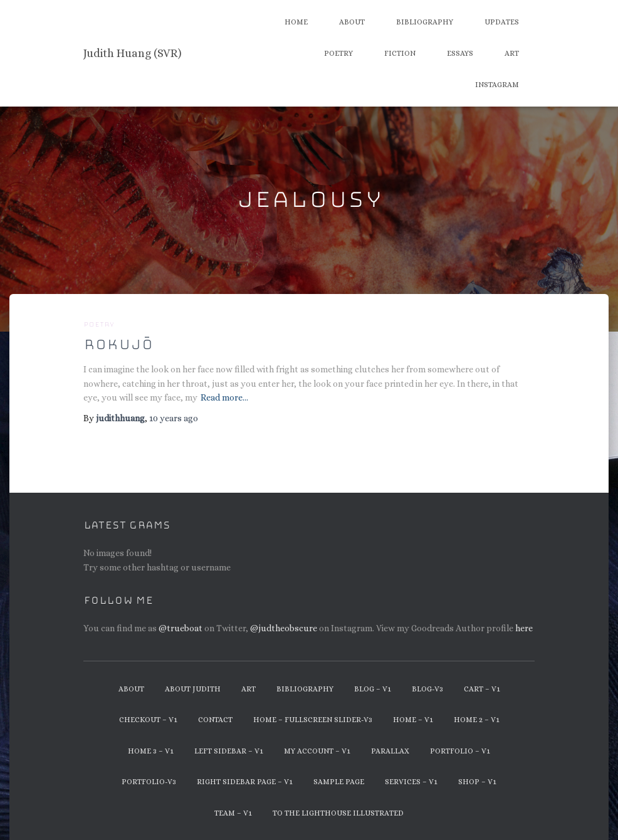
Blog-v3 (427, 689)
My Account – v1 (317, 751)
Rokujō (118, 345)
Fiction (400, 53)
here (524, 628)
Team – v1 (233, 813)
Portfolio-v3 (149, 782)
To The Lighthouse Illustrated (338, 813)
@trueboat (181, 628)
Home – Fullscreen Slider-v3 (313, 720)
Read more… (224, 397)
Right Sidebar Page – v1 (245, 782)
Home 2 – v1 (477, 720)
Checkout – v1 (148, 720)
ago (174, 418)
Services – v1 (411, 782)
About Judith (193, 689)
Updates (502, 22)
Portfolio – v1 (460, 751)
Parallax (390, 751)
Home (296, 22)
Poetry (338, 53)
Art (512, 53)
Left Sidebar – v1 (229, 751)
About (352, 22)
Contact (215, 720)
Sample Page (339, 782)
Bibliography (425, 22)
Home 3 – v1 (151, 751)
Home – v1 (413, 720)
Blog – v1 (373, 689)
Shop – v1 (477, 782)
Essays (460, 53)
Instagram (497, 85)
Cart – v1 (482, 689)
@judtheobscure (284, 628)
